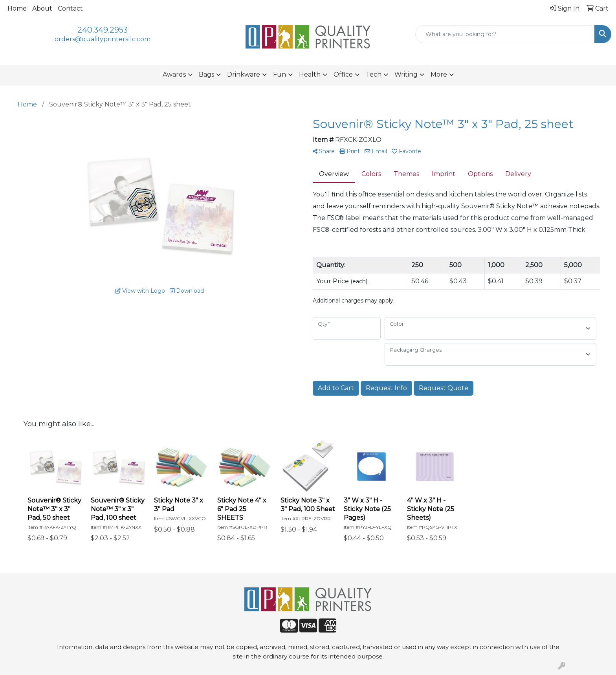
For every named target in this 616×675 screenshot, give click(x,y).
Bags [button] (206, 74)
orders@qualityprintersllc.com (103, 39)
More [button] (439, 74)
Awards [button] (174, 74)
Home (17, 8)
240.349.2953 (103, 30)
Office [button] (343, 74)
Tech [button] (374, 74)
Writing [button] (406, 74)
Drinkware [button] (244, 74)
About (42, 8)
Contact (70, 8)
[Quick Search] (505, 34)
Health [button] (310, 74)
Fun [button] (280, 74)
